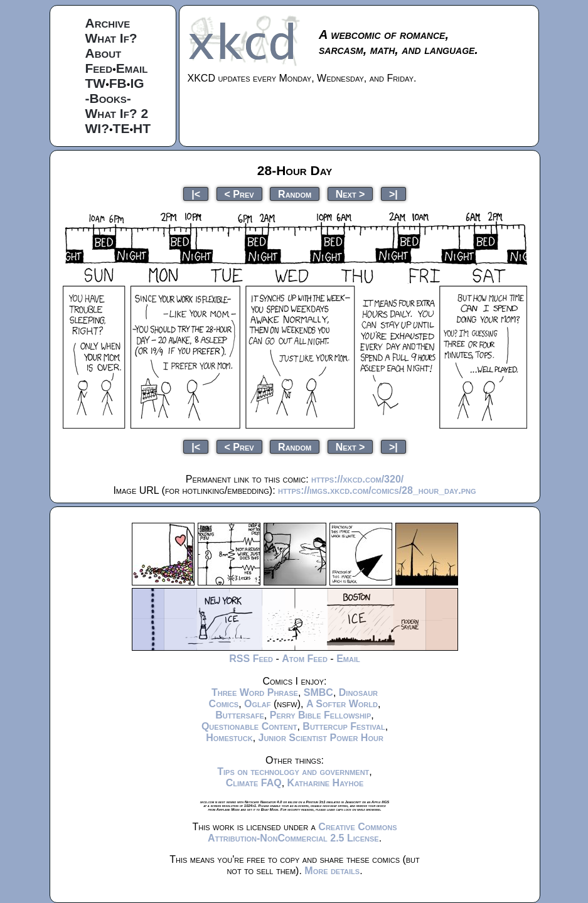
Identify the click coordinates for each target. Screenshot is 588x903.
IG (137, 83)
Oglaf (257, 704)
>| (393, 194)
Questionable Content (249, 726)
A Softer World (342, 704)
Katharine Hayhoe (326, 783)
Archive (108, 23)
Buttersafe (240, 715)
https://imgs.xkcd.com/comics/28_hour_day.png (377, 490)
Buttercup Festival (344, 726)
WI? (97, 128)
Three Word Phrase (255, 692)
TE (121, 128)
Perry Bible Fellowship (321, 715)
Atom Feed (305, 659)
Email (132, 68)
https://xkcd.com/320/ (357, 479)
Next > (350, 194)
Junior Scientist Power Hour (321, 738)
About (104, 53)
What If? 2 (117, 113)
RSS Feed (251, 659)
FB (118, 83)
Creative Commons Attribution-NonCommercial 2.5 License (302, 832)
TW (96, 83)
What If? (111, 38)
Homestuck (229, 738)
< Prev (239, 194)
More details (332, 871)
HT (142, 128)
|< (196, 194)
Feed (99, 68)
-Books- (108, 98)
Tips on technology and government (293, 772)
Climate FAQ (254, 783)
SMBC (318, 692)
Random (295, 194)
